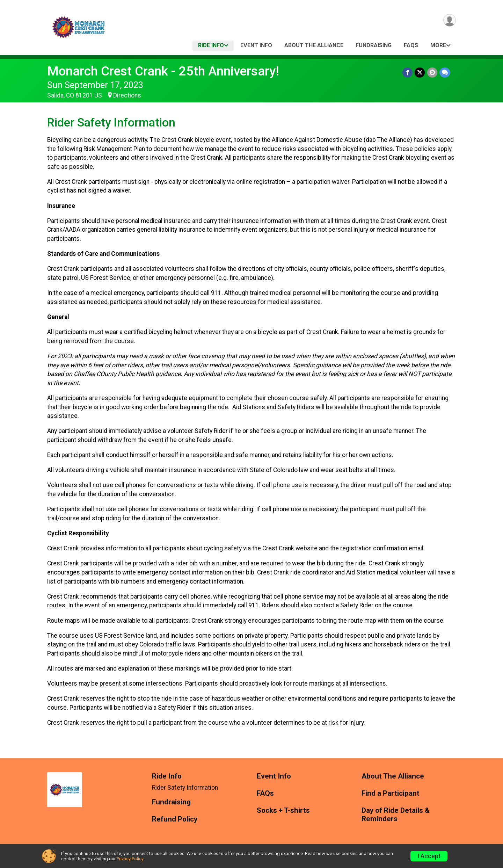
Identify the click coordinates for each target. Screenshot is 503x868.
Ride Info (211, 45)
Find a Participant (391, 793)
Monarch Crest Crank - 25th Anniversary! (163, 71)
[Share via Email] (432, 73)
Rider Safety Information (185, 788)
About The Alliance (314, 45)
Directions (127, 95)
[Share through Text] (445, 73)
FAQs (411, 45)
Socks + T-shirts (283, 811)
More (438, 45)
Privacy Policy (130, 859)
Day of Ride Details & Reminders (396, 815)
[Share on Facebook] (408, 73)
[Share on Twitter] (420, 73)
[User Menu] (449, 20)
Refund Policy (175, 819)
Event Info (256, 45)
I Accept (429, 856)
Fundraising (374, 45)
